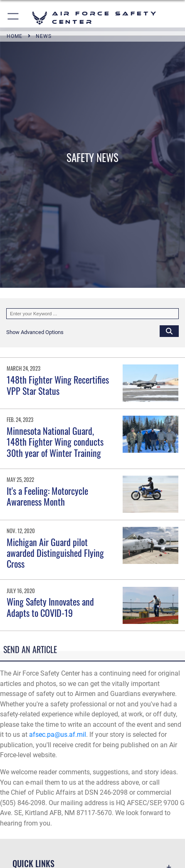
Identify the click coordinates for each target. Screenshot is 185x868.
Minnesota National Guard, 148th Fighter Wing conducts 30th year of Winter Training (55, 442)
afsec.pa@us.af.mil (58, 735)
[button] (14, 18)
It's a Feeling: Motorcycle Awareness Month (47, 496)
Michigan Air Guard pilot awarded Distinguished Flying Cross (55, 553)
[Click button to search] (169, 331)
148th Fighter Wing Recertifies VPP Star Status (58, 385)
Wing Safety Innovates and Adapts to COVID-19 (50, 607)
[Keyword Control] (92, 314)
